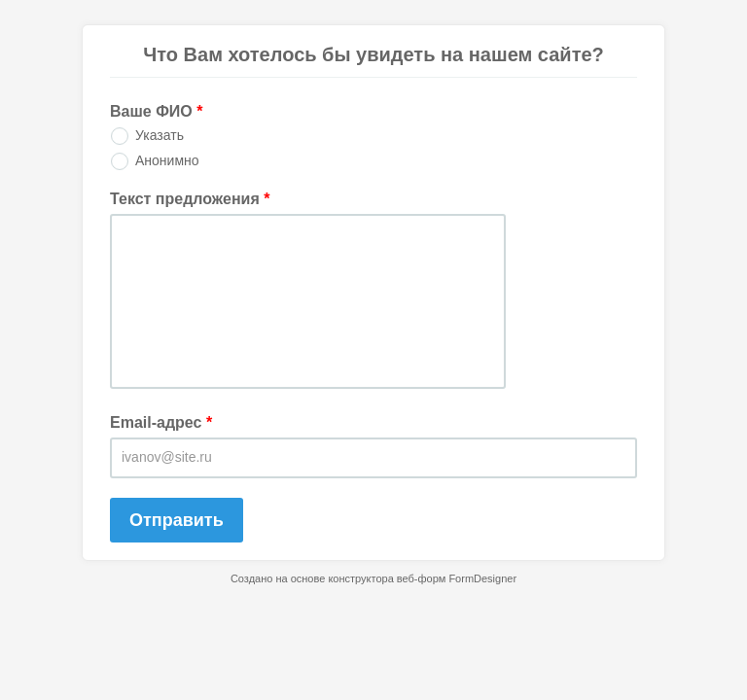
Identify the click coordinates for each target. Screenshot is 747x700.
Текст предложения (190, 199)
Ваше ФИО (156, 111)
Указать (160, 135)
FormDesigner (482, 578)
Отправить (177, 520)
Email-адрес (161, 422)
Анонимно (167, 160)
